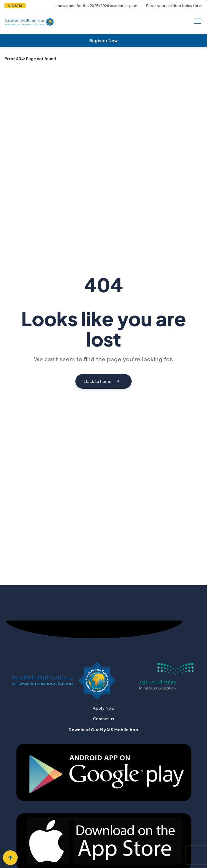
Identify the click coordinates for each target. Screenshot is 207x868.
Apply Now (104, 708)
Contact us (103, 719)
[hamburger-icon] (196, 22)
